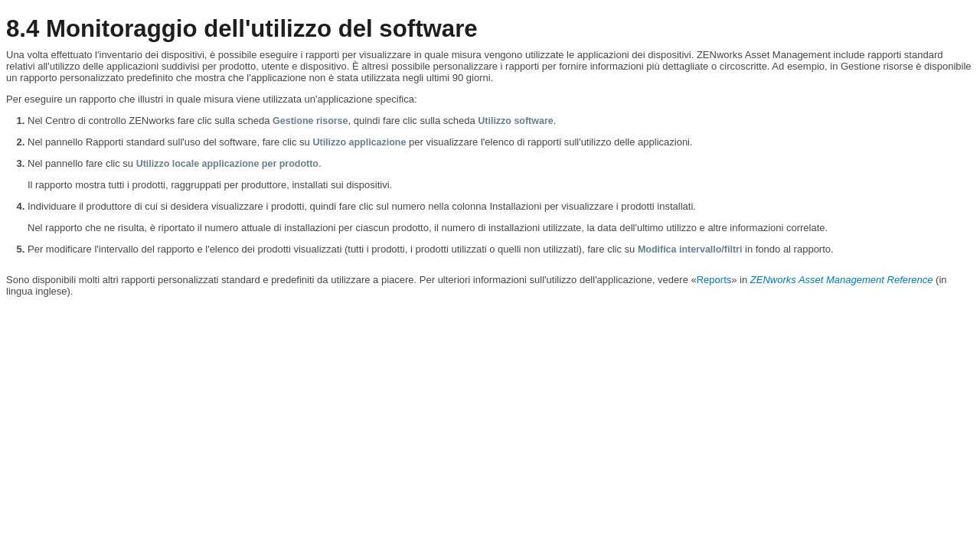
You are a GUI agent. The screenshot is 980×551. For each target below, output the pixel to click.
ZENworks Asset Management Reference (842, 280)
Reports (714, 280)
